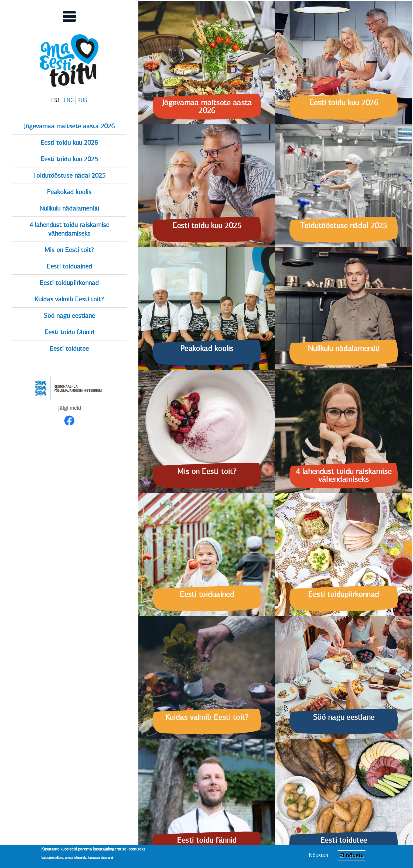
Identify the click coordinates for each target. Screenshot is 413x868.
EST (56, 100)
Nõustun (318, 858)
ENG (69, 100)
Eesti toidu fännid (69, 332)
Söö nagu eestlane (69, 316)
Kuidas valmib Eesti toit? (69, 299)
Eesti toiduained (69, 266)
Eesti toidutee (69, 349)
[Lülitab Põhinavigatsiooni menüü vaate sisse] (69, 16)
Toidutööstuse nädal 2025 (69, 175)
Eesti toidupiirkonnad (69, 283)
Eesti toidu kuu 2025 (69, 159)
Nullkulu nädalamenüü (69, 208)
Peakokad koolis (69, 192)
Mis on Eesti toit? (69, 250)
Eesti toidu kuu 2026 (69, 143)
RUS (82, 100)
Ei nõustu (352, 858)
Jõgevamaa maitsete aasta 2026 (69, 126)
